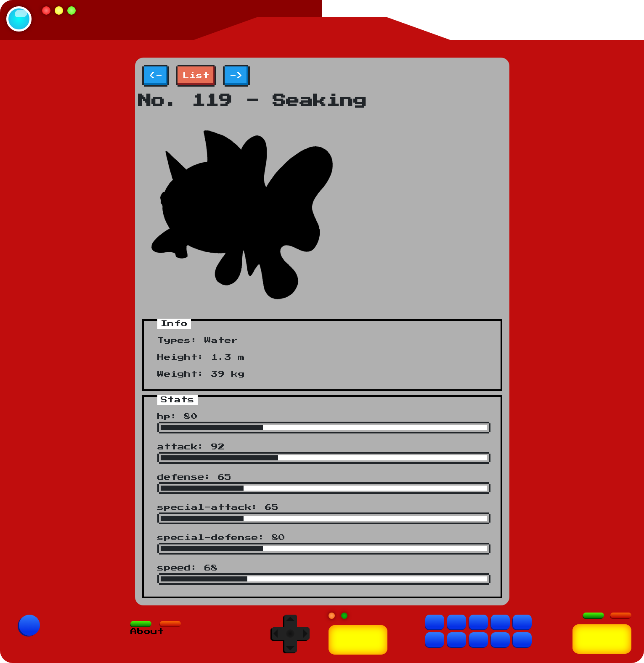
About (147, 631)
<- (156, 76)
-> (236, 76)
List (196, 76)
